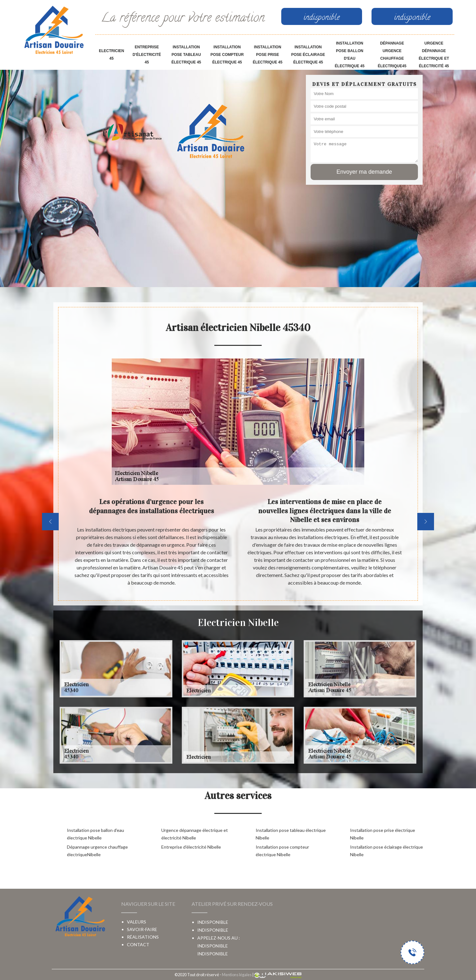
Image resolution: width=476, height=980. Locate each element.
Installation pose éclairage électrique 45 (308, 55)
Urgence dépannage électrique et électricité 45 (434, 55)
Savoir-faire (142, 929)
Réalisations (143, 937)
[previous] (50, 522)
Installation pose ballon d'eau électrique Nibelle (95, 834)
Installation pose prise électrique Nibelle (383, 834)
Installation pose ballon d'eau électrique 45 (350, 55)
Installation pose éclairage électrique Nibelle (387, 851)
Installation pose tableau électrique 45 (186, 55)
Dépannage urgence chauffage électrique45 (392, 55)
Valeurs (137, 922)
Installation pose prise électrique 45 (268, 55)
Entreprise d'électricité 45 (147, 55)
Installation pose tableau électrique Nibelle (291, 834)
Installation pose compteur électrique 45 (227, 55)
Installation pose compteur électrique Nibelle (282, 851)
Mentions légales (237, 975)
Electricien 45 (111, 55)
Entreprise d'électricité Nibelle (191, 847)
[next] (426, 522)
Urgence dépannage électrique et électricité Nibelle (195, 834)
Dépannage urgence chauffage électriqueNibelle (97, 851)
